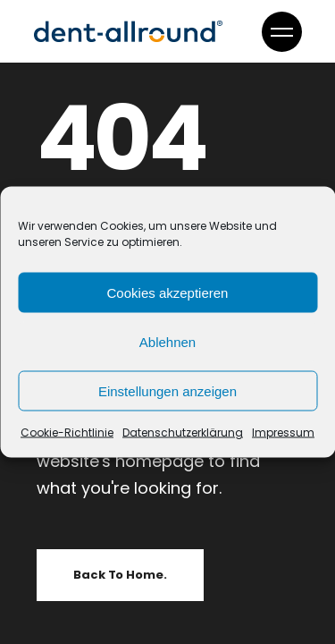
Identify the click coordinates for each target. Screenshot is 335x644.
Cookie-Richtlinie (67, 432)
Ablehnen (167, 341)
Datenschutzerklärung (183, 432)
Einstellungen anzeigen (167, 390)
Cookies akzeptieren (168, 292)
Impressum (283, 432)
